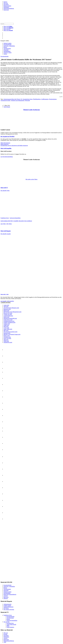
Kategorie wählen (5, 41)
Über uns (6, 3)
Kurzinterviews (10, 623)
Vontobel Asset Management (18, 100)
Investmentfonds (7, 45)
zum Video (3, 224)
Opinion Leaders (7, 43)
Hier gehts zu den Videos (31, 179)
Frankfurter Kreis (5, 218)
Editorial (6, 598)
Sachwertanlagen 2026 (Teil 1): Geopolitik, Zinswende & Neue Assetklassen (16, 221)
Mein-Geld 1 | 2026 (5, 294)
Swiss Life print (7, 338)
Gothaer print (7, 324)
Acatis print (6, 305)
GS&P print (6, 325)
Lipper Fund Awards (11, 624)
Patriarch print (7, 333)
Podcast (5, 2)
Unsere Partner (6, 303)
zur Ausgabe (4, 301)
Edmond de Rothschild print (10, 318)
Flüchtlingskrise (37, 99)
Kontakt (5, 634)
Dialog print (6, 317)
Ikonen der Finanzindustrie (10, 594)
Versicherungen (7, 49)
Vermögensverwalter (5, 100)
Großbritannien (45, 99)
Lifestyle (6, 596)
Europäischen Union (28, 99)
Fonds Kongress (10, 627)
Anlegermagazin (7, 604)
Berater (5, 47)
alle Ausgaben (11, 301)
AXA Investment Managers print (11, 308)
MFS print (6, 330)
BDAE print (6, 310)
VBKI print (6, 341)
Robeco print (7, 336)
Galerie (5, 54)
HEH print (6, 326)
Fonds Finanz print (8, 320)
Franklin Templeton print (9, 322)
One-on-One (6, 622)
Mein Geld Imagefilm (6, 148)
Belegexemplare (7, 6)
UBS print (6, 340)
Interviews (6, 597)
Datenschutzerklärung (9, 8)
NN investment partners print (10, 332)
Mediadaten (6, 7)
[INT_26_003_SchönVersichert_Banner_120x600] (6, 579)
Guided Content (7, 605)
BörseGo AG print (8, 313)
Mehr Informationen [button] (5, 143)
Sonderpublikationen (8, 607)
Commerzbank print (8, 316)
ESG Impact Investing (9, 609)
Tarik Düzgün (7, 107)
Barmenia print (7, 309)
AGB (5, 642)
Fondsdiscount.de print (9, 321)
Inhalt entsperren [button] (5, 144)
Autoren (5, 638)
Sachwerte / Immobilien (9, 46)
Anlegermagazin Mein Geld (10, 99)
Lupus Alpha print (8, 329)
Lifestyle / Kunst (8, 53)
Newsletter (6, 4)
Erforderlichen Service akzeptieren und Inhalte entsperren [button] (14, 145)
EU (21, 99)
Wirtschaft (6, 50)
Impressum (6, 10)
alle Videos (9, 224)
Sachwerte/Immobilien (15, 218)
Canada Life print (8, 314)
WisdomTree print (8, 342)
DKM (8, 626)
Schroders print (7, 337)
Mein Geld (8, 28)
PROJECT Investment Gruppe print (12, 334)
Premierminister (53, 99)
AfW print (6, 306)
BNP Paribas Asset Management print (12, 312)
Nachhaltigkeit (7, 51)
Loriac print (6, 328)
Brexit (19, 99)
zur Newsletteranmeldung (7, 157)
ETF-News (6, 608)
